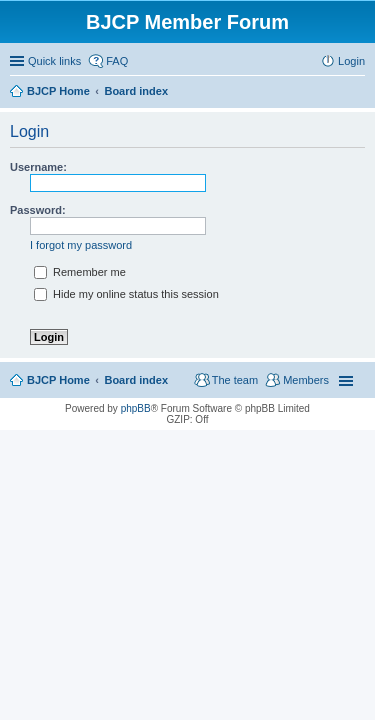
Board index (136, 380)
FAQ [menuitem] (117, 61)
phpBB (136, 408)
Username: (38, 167)
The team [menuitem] (235, 380)
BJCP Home (58, 380)
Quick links (54, 61)
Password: (38, 210)
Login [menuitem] (351, 61)
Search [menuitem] (357, 93)
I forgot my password (81, 245)
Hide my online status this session (126, 294)
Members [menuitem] (306, 380)
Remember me (80, 272)
